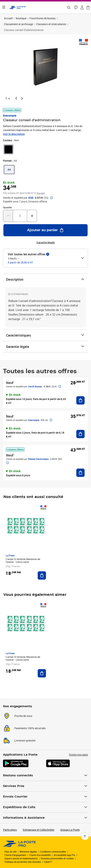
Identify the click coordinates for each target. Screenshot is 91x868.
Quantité (7, 207)
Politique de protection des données (23, 862)
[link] (8, 149)
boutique (21, 18)
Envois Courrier (45, 797)
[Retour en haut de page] (85, 836)
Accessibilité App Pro (64, 855)
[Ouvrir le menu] (4, 8)
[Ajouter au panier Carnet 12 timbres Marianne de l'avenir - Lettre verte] (42, 575)
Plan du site (11, 852)
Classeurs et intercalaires (51, 24)
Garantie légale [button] (46, 242)
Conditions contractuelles (53, 852)
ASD (31, 198)
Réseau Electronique (38, 459)
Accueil (8, 18)
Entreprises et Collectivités (39, 830)
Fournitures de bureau (43, 18)
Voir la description (14, 134)
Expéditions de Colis (45, 807)
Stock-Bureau (35, 386)
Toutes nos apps (78, 755)
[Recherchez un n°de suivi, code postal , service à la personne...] (69, 8)
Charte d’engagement (15, 855)
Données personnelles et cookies (57, 858)
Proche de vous (23, 716)
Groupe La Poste (70, 830)
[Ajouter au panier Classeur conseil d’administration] (45, 230)
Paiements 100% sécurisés (30, 728)
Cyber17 (48, 862)
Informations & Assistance (45, 818)
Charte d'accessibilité (40, 855)
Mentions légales (28, 852)
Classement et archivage (18, 24)
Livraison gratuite (25, 740)
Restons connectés (45, 775)
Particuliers (10, 830)
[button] (76, 8)
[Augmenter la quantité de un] (32, 216)
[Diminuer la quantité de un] (8, 216)
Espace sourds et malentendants (21, 858)
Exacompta (10, 115)
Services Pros (45, 786)
